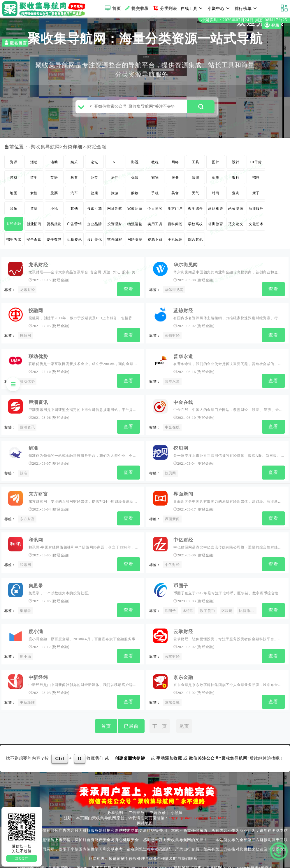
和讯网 (36, 538)
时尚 (216, 195)
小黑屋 (177, 808)
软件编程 (115, 242)
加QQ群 (22, 858)
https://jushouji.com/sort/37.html (197, 813)
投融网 (36, 312)
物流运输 (135, 226)
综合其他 (195, 242)
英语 (54, 180)
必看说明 (115, 808)
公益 (94, 180)
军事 (216, 180)
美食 (175, 195)
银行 (236, 180)
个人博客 (155, 211)
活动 (34, 164)
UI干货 (256, 164)
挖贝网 (181, 448)
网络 (175, 164)
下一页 (160, 721)
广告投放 (136, 808)
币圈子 (181, 583)
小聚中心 (219, 8)
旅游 (115, 195)
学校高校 (195, 226)
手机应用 (175, 242)
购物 (135, 195)
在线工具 (192, 8)
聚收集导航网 (45, 149)
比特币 (188, 608)
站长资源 (236, 211)
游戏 (14, 180)
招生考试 (14, 242)
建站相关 (216, 211)
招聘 (256, 180)
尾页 (184, 721)
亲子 (256, 195)
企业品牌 (95, 226)
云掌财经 (183, 628)
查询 (236, 195)
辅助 (54, 164)
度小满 (36, 628)
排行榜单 (247, 8)
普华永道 (183, 357)
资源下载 (155, 242)
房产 (115, 180)
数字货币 (207, 608)
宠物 (155, 180)
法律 (196, 180)
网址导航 (115, 211)
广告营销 (74, 226)
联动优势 (38, 357)
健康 (94, 195)
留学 (34, 180)
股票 (54, 195)
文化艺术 (256, 226)
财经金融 (97, 149)
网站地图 (145, 818)
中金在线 (183, 403)
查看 (129, 292)
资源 (14, 164)
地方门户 (175, 211)
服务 (175, 180)
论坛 (94, 164)
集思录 (36, 583)
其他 (74, 211)
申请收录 (158, 808)
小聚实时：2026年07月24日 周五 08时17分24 (244, 20)
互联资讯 (74, 242)
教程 (155, 164)
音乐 (14, 211)
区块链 (227, 608)
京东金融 (183, 673)
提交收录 (136, 8)
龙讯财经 (38, 267)
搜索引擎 (95, 211)
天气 (196, 195)
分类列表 (165, 8)
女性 (34, 195)
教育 (74, 180)
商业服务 (256, 211)
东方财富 (38, 493)
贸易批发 (54, 226)
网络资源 (135, 242)
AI (115, 164)
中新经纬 (38, 673)
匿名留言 (15, 43)
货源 (34, 211)
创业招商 (34, 226)
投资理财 (115, 226)
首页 (112, 8)
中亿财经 (183, 538)
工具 (196, 164)
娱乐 (74, 164)
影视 (135, 164)
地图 (14, 195)
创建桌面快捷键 (130, 753)
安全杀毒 (34, 242)
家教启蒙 (135, 211)
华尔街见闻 (186, 267)
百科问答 (175, 226)
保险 (135, 180)
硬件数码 (54, 242)
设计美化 (95, 242)
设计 (236, 164)
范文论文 (236, 226)
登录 (271, 25)
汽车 (74, 195)
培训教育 (216, 226)
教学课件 (195, 211)
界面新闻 (183, 493)
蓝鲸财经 (183, 312)
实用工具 (155, 226)
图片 (216, 164)
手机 (155, 195)
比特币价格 (248, 608)
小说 (54, 211)
